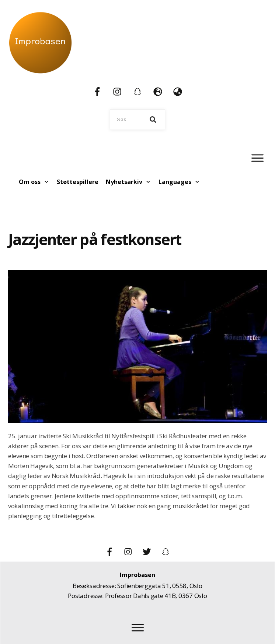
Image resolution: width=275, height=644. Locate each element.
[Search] (153, 120)
